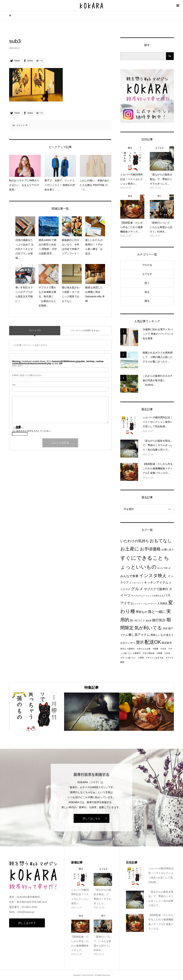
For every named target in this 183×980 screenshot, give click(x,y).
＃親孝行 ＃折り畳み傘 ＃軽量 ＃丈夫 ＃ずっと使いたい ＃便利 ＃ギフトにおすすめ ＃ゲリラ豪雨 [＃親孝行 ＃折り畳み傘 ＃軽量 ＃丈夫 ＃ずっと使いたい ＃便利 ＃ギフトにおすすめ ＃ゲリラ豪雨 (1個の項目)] (147, 658)
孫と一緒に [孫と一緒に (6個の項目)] (157, 612)
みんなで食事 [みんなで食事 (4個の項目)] (129, 576)
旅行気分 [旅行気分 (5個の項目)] (159, 620)
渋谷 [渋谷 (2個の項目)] (165, 629)
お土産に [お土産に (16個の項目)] (130, 549)
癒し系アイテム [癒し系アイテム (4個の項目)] (139, 635)
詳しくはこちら (91, 818)
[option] (37, 712)
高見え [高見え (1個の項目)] (123, 649)
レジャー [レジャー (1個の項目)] (139, 604)
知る (147, 292)
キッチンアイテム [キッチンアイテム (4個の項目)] (156, 582)
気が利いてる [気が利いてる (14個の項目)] (148, 628)
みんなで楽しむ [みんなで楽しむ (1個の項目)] (164, 568)
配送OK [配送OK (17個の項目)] (153, 642)
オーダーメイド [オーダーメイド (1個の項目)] (136, 583)
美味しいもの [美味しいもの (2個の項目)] (158, 635)
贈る (147, 301)
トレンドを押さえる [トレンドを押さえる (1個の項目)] (154, 596)
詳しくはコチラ (27, 923)
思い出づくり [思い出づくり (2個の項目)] (137, 620)
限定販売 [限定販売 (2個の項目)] (167, 643)
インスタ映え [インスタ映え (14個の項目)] (153, 575)
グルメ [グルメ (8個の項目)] (137, 589)
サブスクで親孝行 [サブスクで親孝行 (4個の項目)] (156, 589)
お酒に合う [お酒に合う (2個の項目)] (168, 550)
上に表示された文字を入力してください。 (32, 431)
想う (147, 283)
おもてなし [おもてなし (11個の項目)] (161, 541)
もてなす (147, 274)
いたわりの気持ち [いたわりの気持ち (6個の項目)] (135, 541)
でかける (147, 265)
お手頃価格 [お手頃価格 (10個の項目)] (150, 549)
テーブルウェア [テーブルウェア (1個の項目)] (138, 596)
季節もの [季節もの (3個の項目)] (142, 612)
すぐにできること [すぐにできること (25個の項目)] (142, 558)
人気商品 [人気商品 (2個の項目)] (162, 603)
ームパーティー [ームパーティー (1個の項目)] (150, 604)
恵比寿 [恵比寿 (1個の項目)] (149, 621)
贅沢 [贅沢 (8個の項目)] (140, 642)
